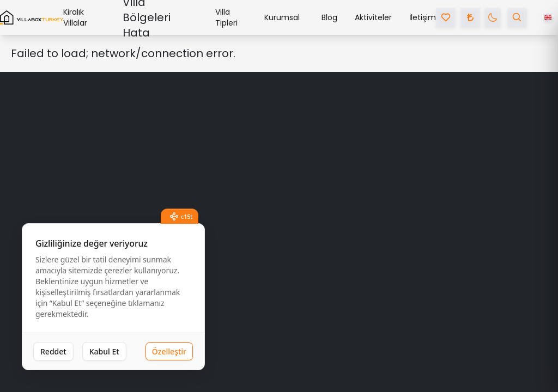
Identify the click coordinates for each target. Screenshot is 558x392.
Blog (329, 17)
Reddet (53, 351)
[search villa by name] (517, 17)
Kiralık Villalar (75, 17)
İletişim (423, 17)
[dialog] (113, 297)
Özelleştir (169, 351)
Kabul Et (104, 351)
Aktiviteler (373, 17)
